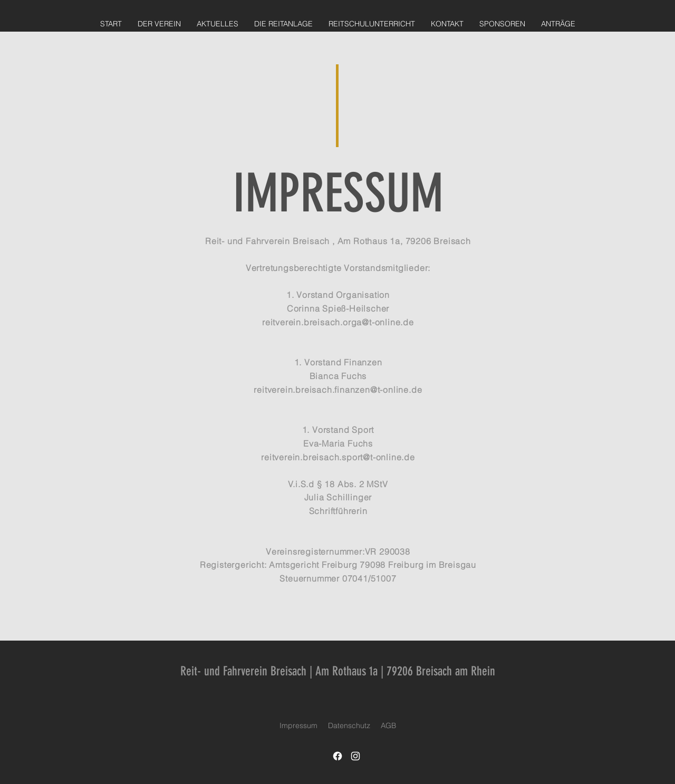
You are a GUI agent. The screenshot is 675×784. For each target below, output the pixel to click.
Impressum (298, 725)
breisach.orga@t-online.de (359, 322)
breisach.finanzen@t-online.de (359, 390)
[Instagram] (355, 756)
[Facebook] (337, 756)
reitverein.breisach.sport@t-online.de (338, 457)
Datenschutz (349, 725)
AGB (388, 725)
